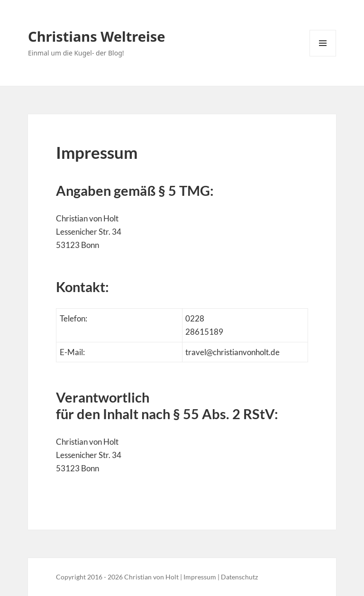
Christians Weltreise (96, 36)
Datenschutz (239, 577)
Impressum (200, 577)
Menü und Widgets (323, 56)
